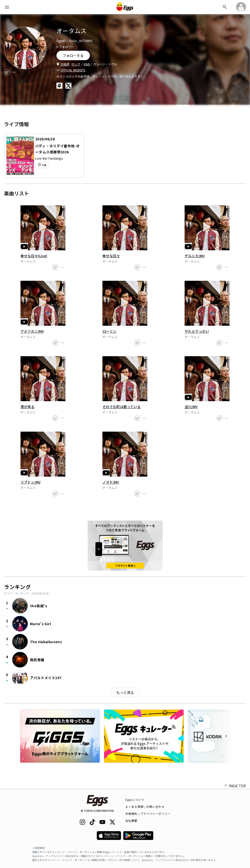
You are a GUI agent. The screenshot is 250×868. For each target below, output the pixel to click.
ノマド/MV (111, 482)
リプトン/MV (30, 482)
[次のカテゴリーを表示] (226, 736)
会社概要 (131, 821)
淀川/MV (191, 407)
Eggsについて (135, 800)
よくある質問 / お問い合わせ (145, 807)
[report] (14, 72)
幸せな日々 (111, 256)
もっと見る (125, 692)
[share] (7, 72)
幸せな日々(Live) (34, 256)
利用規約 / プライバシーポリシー (148, 814)
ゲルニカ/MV (195, 256)
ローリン (109, 331)
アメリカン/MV (32, 331)
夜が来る (27, 407)
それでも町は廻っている (122, 407)
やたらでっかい (197, 331)
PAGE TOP (235, 786)
